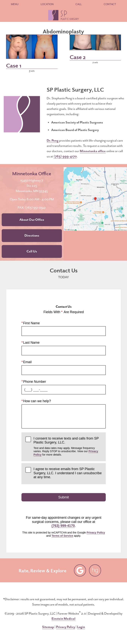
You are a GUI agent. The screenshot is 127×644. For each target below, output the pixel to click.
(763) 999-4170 (65, 160)
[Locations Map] (95, 199)
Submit (63, 497)
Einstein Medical (63, 619)
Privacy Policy (96, 533)
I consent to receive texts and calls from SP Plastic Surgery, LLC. (68, 446)
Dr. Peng (53, 144)
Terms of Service (62, 536)
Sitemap (48, 627)
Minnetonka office (93, 155)
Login (81, 627)
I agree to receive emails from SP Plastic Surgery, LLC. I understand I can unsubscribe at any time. (68, 473)
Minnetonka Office (32, 173)
